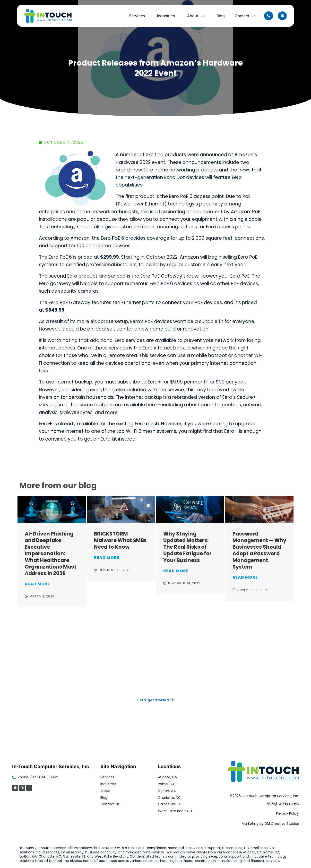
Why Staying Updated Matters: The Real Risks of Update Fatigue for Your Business (187, 547)
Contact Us (245, 16)
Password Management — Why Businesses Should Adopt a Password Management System (259, 550)
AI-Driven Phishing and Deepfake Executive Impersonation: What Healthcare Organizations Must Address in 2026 (51, 553)
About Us (197, 16)
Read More (37, 584)
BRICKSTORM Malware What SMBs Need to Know (120, 540)
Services (138, 16)
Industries (167, 16)
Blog (221, 16)
